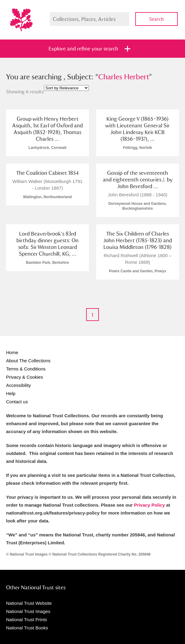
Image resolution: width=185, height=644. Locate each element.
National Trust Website (29, 603)
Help (11, 393)
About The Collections (28, 361)
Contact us (17, 402)
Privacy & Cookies (25, 377)
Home (12, 352)
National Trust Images (28, 611)
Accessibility (18, 385)
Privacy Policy (150, 505)
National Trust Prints (27, 620)
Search (156, 19)
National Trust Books (27, 628)
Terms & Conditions (26, 369)
